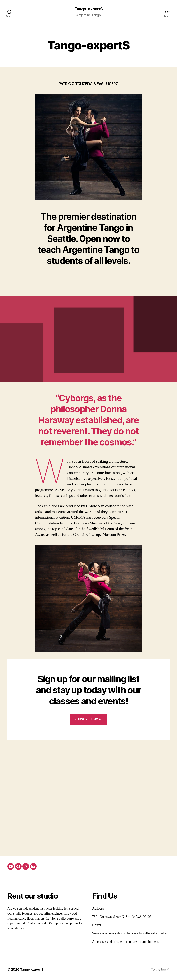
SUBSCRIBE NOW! (88, 720)
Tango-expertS (88, 9)
